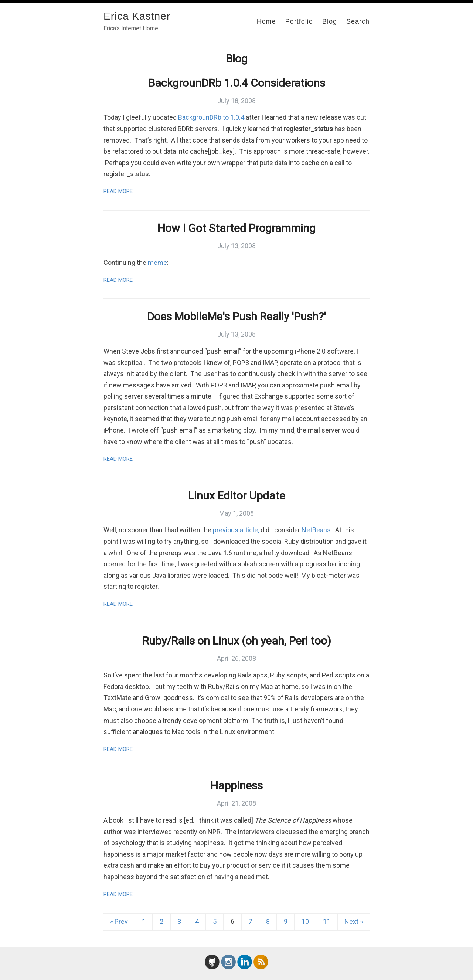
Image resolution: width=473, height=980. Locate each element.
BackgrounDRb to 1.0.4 (211, 117)
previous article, (236, 530)
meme (157, 262)
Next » (354, 921)
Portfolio (299, 21)
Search (358, 21)
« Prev (119, 921)
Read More (118, 191)
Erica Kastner (137, 16)
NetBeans (316, 530)
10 (305, 921)
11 (327, 921)
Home (266, 21)
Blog (330, 21)
